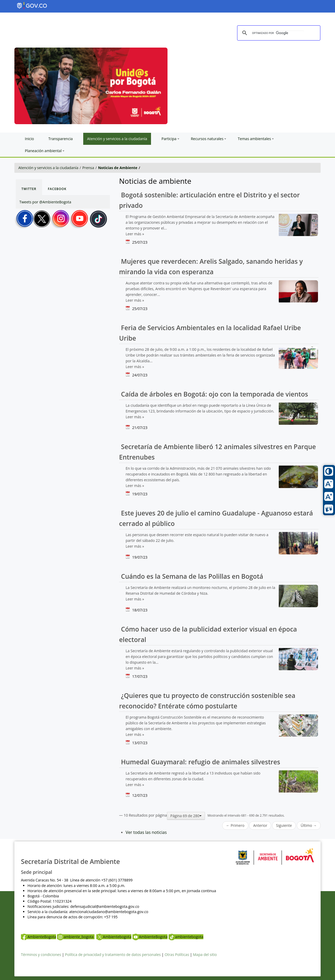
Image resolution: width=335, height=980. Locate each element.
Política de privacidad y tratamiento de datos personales (113, 955)
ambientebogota (186, 937)
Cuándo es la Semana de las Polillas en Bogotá (191, 576)
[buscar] (278, 33)
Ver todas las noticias (146, 832)
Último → (309, 825)
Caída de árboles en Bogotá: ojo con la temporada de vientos (214, 394)
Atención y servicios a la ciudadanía (48, 168)
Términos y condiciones (41, 955)
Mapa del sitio (205, 955)
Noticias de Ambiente (118, 168)
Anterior (260, 825)
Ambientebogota (114, 937)
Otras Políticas (177, 955)
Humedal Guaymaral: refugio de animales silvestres (200, 762)
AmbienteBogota (38, 937)
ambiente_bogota (76, 937)
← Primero (235, 825)
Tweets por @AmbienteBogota (45, 202)
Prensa (88, 168)
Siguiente (284, 825)
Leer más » (135, 234)
